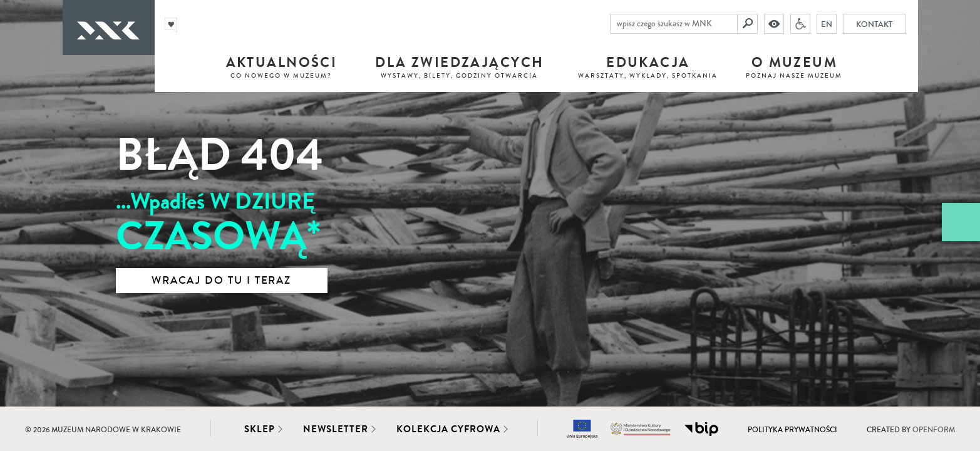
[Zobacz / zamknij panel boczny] (961, 222)
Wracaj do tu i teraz (221, 281)
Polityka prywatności (792, 430)
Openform (934, 430)
